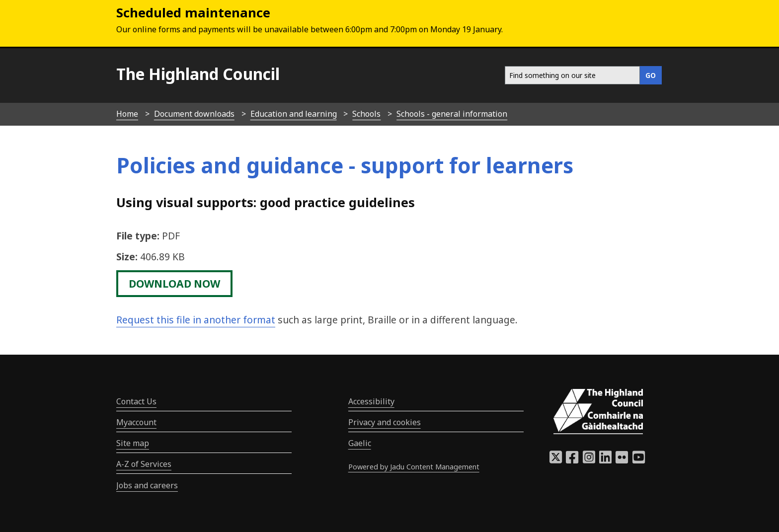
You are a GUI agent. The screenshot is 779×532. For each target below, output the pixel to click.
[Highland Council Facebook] (572, 460)
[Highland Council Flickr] (622, 460)
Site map (133, 443)
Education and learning (294, 114)
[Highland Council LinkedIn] (605, 460)
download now (174, 284)
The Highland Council (198, 74)
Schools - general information (452, 114)
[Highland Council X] (556, 460)
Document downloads (194, 114)
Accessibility (371, 401)
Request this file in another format (196, 320)
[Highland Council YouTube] (639, 460)
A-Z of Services (144, 464)
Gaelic (360, 443)
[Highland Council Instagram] (589, 460)
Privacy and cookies (385, 422)
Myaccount (136, 422)
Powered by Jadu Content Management (414, 467)
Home (127, 114)
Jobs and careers (147, 485)
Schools (366, 114)
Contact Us (136, 401)
